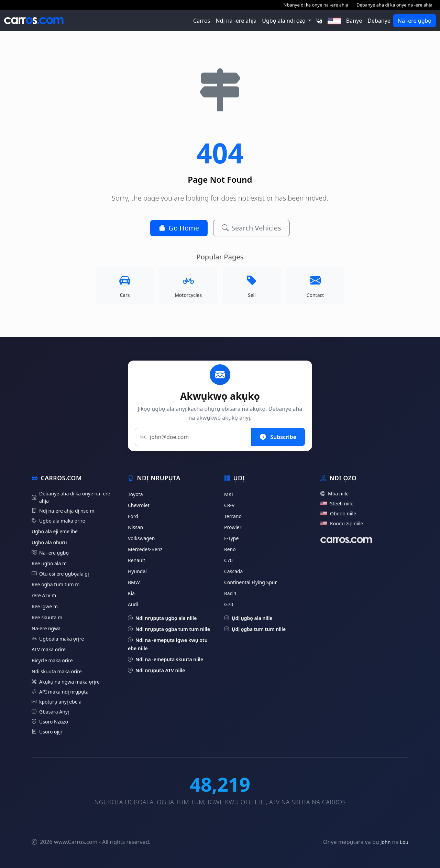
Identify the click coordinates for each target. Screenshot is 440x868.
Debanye (379, 21)
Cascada (233, 571)
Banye (354, 21)
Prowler (233, 527)
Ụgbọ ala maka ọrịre (58, 521)
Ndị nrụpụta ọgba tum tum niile (169, 629)
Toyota (135, 494)
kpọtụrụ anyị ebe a (57, 702)
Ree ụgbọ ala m (49, 563)
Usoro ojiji (47, 732)
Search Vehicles (251, 228)
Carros (202, 21)
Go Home (179, 228)
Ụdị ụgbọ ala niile (248, 618)
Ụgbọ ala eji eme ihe (55, 531)
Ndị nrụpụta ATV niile (157, 670)
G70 (229, 604)
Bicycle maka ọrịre (52, 660)
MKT (229, 494)
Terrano (233, 516)
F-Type (231, 538)
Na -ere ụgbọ (415, 21)
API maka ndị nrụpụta (60, 692)
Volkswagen (141, 538)
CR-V (229, 505)
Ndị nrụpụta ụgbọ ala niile (162, 618)
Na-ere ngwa (46, 628)
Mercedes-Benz (145, 549)
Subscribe (278, 437)
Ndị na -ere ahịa (236, 21)
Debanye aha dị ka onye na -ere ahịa (394, 5)
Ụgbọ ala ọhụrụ (49, 542)
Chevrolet (139, 505)
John (386, 842)
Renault (136, 560)
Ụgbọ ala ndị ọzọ (284, 21)
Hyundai (137, 571)
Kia (131, 593)
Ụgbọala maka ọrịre (58, 639)
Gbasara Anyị (50, 712)
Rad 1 (230, 593)
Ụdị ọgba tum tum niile (255, 629)
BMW (134, 582)
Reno (230, 549)
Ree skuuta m (47, 617)
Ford (133, 516)
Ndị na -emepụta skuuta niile (166, 659)
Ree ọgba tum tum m (56, 584)
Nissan (135, 527)
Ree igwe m (45, 606)
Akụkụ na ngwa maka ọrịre (66, 682)
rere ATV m (44, 595)
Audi (133, 604)
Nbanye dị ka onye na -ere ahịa (316, 5)
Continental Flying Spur (250, 582)
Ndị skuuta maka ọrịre (57, 671)
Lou (404, 842)
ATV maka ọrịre (49, 649)
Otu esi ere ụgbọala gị (60, 574)
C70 (228, 560)
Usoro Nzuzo (50, 722)
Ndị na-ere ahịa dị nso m (63, 511)
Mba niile (334, 494)
